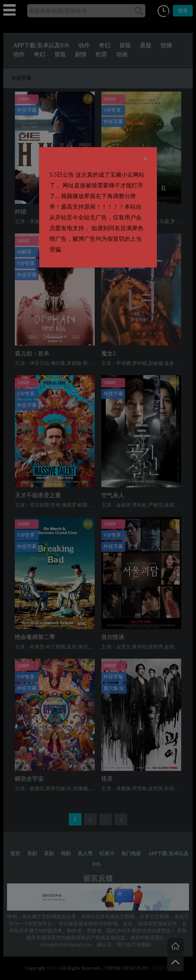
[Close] (145, 159)
